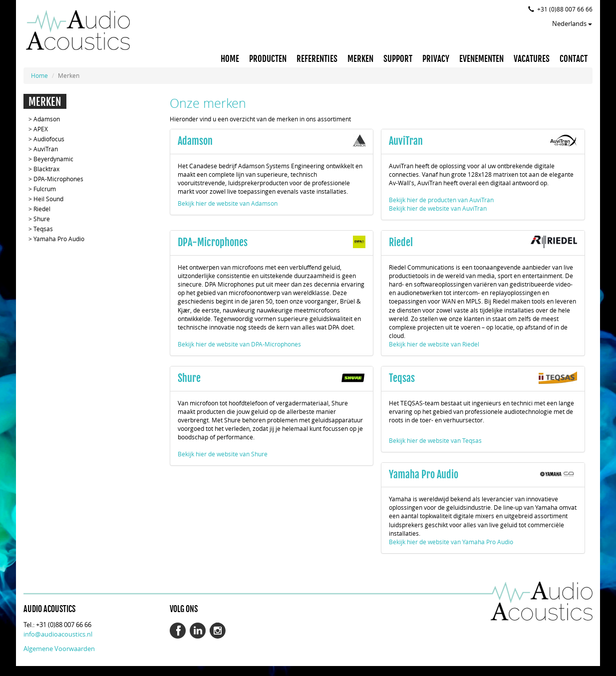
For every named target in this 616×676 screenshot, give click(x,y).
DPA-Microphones (58, 179)
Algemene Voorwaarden (59, 649)
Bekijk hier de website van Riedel (434, 344)
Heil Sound (48, 199)
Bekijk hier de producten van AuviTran (441, 200)
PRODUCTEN (268, 59)
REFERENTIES (317, 59)
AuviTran (46, 149)
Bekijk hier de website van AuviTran (438, 208)
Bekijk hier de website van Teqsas (435, 440)
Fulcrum (45, 189)
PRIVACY (436, 59)
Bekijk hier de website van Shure (223, 454)
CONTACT (574, 59)
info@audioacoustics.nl (58, 634)
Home (39, 75)
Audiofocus (49, 139)
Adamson (47, 119)
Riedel (42, 209)
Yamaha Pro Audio (59, 239)
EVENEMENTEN (481, 59)
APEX (41, 129)
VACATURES (532, 59)
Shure (42, 219)
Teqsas (43, 229)
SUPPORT (398, 59)
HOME (230, 59)
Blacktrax (46, 169)
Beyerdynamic (53, 159)
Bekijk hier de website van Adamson (228, 203)
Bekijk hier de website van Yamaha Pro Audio (451, 542)
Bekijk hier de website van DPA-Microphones (239, 344)
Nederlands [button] (572, 23)
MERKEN (360, 59)
